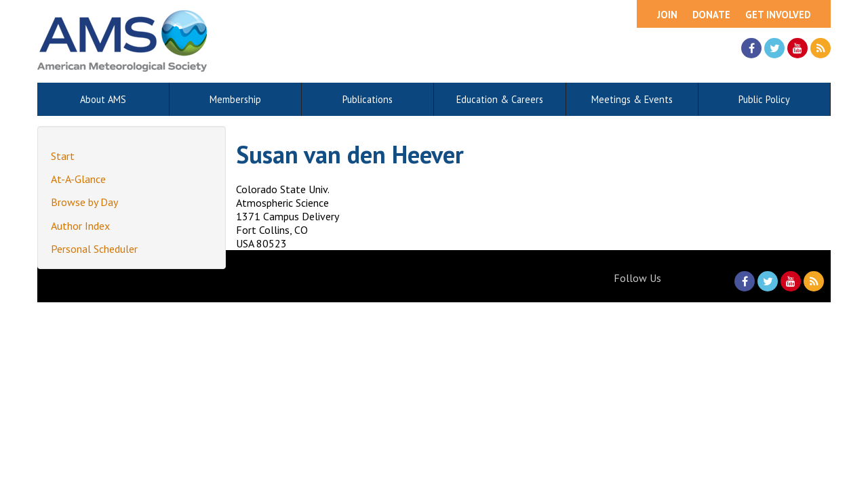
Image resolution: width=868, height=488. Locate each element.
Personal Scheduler (94, 249)
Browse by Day (84, 202)
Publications (368, 99)
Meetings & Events (632, 99)
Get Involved (778, 15)
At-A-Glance (78, 179)
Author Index (80, 226)
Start (63, 156)
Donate (711, 15)
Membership (235, 99)
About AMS (103, 99)
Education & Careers (500, 99)
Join (667, 15)
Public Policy (764, 99)
